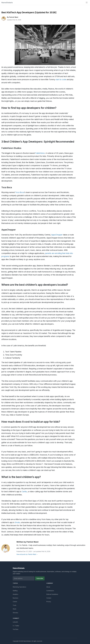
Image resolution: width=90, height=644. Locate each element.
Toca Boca (20, 192)
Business (15, 598)
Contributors (50, 591)
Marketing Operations (19, 587)
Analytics (15, 594)
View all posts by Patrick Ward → (27, 554)
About (48, 587)
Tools (15, 605)
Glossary (15, 613)
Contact (49, 598)
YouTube (16, 629)
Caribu (24, 492)
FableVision (40, 153)
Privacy (49, 602)
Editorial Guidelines (52, 594)
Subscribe (40, 578)
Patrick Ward (14, 17)
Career (15, 602)
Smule (17, 522)
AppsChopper (57, 235)
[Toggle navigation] (87, 3)
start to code (61, 80)
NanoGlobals (7, 3)
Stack (15, 609)
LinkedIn (15, 622)
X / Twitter (16, 626)
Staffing (15, 591)
